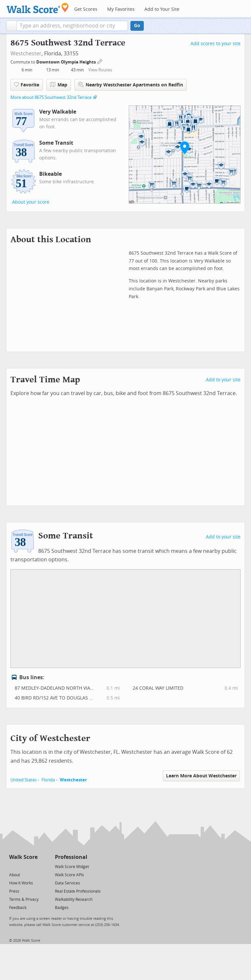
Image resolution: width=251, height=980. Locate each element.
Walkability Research (74, 899)
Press (14, 891)
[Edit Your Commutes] (100, 61)
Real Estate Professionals (78, 891)
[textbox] (72, 26)
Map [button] (59, 85)
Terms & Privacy (24, 899)
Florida (48, 780)
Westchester (26, 54)
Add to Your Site (162, 9)
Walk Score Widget (72, 867)
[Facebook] (23, 866)
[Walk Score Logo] (38, 8)
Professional (71, 857)
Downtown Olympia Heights (67, 62)
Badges (62, 908)
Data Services (67, 883)
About (15, 875)
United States (24, 780)
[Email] (33, 866)
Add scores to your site (216, 44)
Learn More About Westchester (201, 776)
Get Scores (86, 9)
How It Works (21, 883)
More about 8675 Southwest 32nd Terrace (51, 97)
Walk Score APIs (69, 875)
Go (137, 26)
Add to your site (223, 380)
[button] (12, 26)
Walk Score (23, 857)
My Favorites (121, 9)
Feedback (18, 908)
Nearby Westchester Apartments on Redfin (131, 85)
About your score (31, 202)
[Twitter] (13, 866)
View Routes (100, 70)
